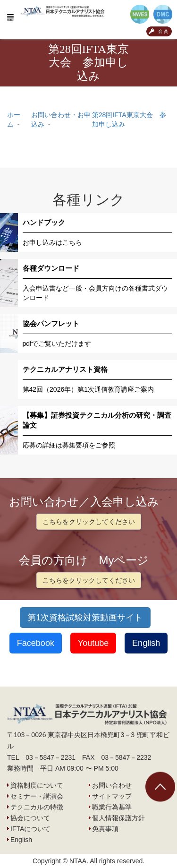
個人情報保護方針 (118, 818)
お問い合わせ (112, 785)
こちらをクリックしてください (89, 522)
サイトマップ (112, 796)
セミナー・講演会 (37, 796)
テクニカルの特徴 (37, 807)
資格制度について (37, 785)
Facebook (36, 643)
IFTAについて (30, 829)
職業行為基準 (112, 807)
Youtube (93, 643)
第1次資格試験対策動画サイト (85, 618)
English (146, 643)
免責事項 (105, 829)
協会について (30, 818)
